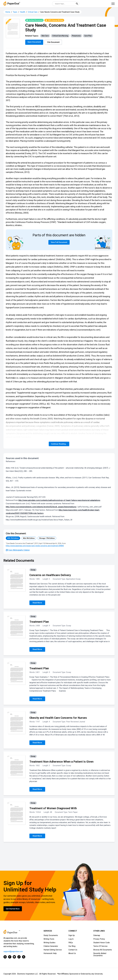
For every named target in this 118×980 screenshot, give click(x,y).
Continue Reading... (59, 444)
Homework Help (50, 953)
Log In (71, 939)
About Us (72, 953)
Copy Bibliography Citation (18, 550)
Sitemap (97, 936)
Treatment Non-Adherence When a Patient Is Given (61, 762)
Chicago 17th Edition (47, 538)
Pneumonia (76, 36)
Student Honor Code (101, 943)
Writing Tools (49, 939)
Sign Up (72, 936)
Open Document (34, 42)
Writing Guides (49, 943)
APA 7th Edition (13, 538)
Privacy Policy (99, 939)
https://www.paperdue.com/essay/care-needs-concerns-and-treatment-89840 (35, 546)
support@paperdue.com (13, 952)
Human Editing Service (53, 950)
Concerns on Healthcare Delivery (50, 575)
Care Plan (88, 36)
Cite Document (54, 42)
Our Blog (72, 946)
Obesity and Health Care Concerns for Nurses (58, 718)
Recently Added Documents (100, 955)
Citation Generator (51, 946)
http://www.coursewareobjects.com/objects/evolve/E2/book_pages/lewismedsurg (41, 507)
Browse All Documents (103, 950)
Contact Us (73, 950)
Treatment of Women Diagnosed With (53, 808)
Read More (37, 603)
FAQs (71, 943)
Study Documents (51, 936)
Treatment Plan (39, 622)
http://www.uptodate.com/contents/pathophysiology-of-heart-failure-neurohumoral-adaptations (59, 500)
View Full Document (59, 242)
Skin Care (45, 36)
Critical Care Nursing (60, 36)
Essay (33, 570)
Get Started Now (13, 909)
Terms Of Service (100, 946)
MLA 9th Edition (29, 538)
